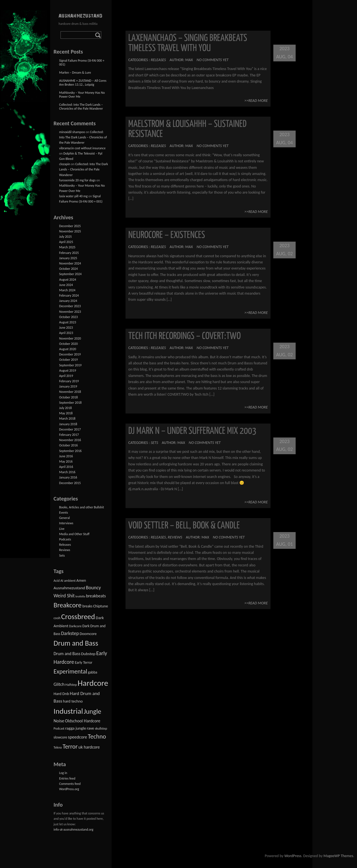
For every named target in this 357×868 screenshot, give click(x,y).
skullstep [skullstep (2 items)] (101, 728)
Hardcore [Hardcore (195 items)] (93, 683)
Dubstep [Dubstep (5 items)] (88, 654)
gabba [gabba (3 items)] (92, 672)
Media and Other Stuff (74, 534)
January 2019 (68, 386)
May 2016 (66, 461)
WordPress (293, 856)
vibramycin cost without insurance (82, 148)
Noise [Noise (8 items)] (59, 721)
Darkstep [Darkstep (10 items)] (70, 633)
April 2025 (66, 242)
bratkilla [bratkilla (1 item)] (80, 596)
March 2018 (67, 419)
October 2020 (68, 344)
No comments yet (213, 60)
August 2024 (68, 280)
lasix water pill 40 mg (73, 196)
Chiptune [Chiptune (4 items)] (101, 606)
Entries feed (67, 778)
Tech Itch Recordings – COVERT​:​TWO (184, 336)
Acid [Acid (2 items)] (57, 580)
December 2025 (70, 226)
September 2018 (70, 403)
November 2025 (70, 231)
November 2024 (70, 263)
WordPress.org (69, 789)
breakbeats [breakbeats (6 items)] (96, 596)
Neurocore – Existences (167, 235)
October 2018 (68, 397)
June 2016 (66, 456)
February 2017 (69, 435)
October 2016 (68, 445)
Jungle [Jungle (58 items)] (92, 711)
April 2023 (66, 333)
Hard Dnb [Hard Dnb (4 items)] (61, 694)
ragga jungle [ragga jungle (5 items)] (76, 728)
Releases (158, 60)
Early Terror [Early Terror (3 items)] (84, 663)
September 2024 (70, 274)
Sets (154, 443)
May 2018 (66, 413)
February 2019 (69, 381)
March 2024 (67, 290)
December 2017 (70, 429)
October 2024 (68, 269)
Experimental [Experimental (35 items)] (70, 671)
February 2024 (69, 295)
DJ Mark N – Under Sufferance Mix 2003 (192, 431)
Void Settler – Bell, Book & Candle (184, 526)
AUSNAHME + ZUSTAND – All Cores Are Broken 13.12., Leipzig (83, 83)
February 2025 (69, 253)
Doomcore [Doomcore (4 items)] (88, 634)
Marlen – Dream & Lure (75, 73)
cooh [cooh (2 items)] (57, 618)
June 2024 (66, 285)
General (64, 518)
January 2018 (68, 424)
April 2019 (66, 376)
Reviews (175, 537)
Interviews (66, 523)
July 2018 (65, 408)
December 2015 (70, 483)
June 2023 (66, 328)
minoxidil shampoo (72, 132)
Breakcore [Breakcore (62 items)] (67, 605)
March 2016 (67, 472)
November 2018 (70, 392)
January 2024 (68, 301)
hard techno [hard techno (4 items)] (73, 701)
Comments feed (70, 784)
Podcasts (65, 539)
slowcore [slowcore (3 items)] (60, 737)
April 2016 (66, 467)
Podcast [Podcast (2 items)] (59, 728)
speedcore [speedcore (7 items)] (78, 737)
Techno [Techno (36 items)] (97, 736)
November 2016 (70, 440)
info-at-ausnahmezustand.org (73, 829)
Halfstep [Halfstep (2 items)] (71, 685)
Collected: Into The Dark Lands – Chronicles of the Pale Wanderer (81, 107)
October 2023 (68, 317)
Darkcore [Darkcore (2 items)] (75, 626)
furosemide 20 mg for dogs (77, 180)
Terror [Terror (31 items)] (70, 746)
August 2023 (68, 322)
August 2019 (68, 371)
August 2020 (68, 349)
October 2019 (68, 360)
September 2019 (70, 365)
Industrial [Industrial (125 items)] (68, 711)
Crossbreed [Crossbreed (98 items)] (78, 617)
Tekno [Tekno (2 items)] (58, 747)
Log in (63, 773)
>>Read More (256, 101)
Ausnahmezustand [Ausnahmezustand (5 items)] (69, 588)
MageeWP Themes (338, 856)
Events (64, 513)
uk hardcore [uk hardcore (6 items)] (89, 747)
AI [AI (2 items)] (62, 580)
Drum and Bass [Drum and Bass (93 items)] (76, 643)
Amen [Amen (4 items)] (81, 580)
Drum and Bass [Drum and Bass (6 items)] (67, 654)
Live (62, 529)
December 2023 (70, 306)
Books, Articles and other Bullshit (82, 507)
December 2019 (70, 354)
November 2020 (70, 338)
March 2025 (67, 247)
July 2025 (65, 237)
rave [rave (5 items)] (90, 728)
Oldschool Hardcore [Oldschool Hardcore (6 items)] (83, 721)
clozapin (65, 164)
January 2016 (68, 477)
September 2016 (70, 451)
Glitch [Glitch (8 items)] (59, 684)
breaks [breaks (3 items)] (87, 606)
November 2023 (70, 312)
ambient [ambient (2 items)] (70, 580)
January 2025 (68, 258)
